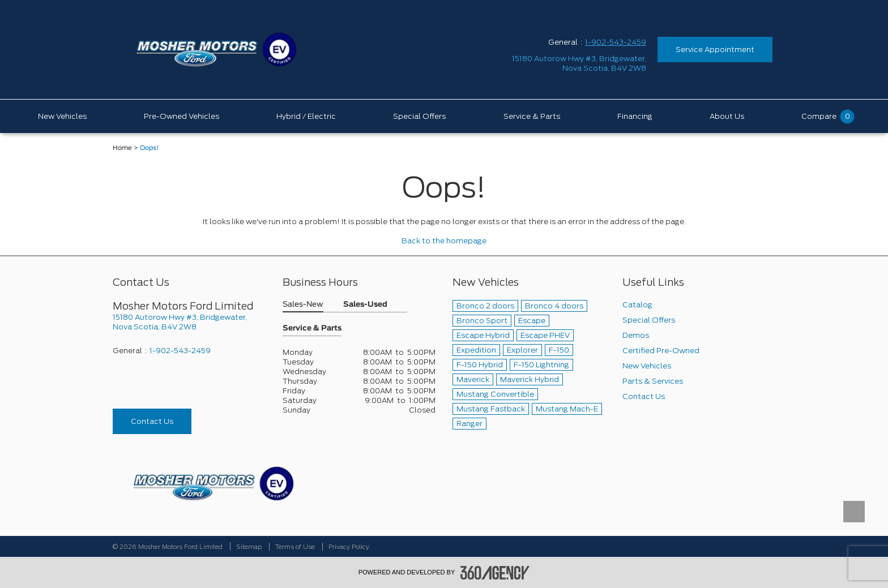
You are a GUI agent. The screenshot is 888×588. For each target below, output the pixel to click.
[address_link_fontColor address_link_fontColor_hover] (579, 63)
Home (122, 148)
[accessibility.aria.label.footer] (495, 573)
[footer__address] (189, 322)
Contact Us (152, 421)
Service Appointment (715, 50)
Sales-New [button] (303, 305)
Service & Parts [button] (312, 329)
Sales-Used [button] (365, 305)
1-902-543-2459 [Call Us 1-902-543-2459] (616, 42)
